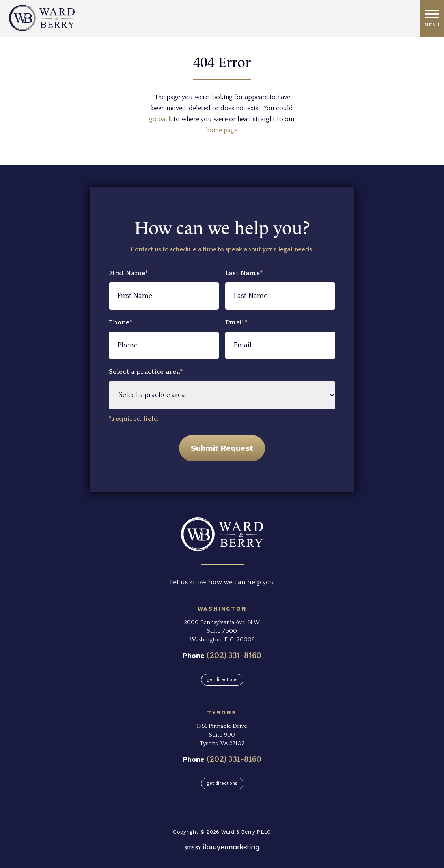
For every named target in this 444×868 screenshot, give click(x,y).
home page (222, 130)
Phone (121, 322)
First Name (129, 273)
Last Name (244, 273)
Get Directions (222, 680)
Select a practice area (146, 372)
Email (236, 322)
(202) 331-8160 (234, 655)
